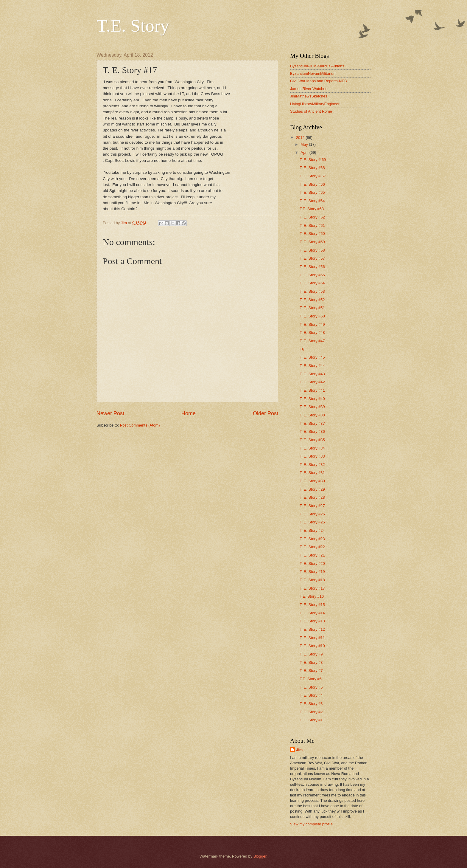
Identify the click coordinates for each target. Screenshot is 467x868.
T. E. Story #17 (312, 588)
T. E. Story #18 (312, 580)
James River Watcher (308, 89)
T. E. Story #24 (312, 530)
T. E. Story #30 (312, 481)
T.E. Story (133, 26)
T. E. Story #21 (312, 555)
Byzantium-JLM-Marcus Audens (317, 66)
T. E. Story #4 (311, 695)
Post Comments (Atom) (140, 425)
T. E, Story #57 (312, 258)
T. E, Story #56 (312, 267)
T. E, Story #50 (312, 316)
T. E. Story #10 (312, 646)
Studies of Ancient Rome (311, 111)
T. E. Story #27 (312, 506)
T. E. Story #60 (312, 234)
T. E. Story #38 (312, 415)
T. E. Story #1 (311, 720)
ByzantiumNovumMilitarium (313, 73)
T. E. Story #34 (312, 448)
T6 (302, 349)
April (305, 152)
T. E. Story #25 (312, 522)
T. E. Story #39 (312, 407)
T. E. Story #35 (312, 440)
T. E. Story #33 (312, 456)
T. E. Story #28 (312, 497)
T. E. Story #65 (312, 192)
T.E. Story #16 (312, 596)
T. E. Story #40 (312, 399)
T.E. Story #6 (311, 679)
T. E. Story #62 (312, 217)
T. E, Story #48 (312, 333)
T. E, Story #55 (312, 275)
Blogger (260, 856)
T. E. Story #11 (312, 638)
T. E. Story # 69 (313, 160)
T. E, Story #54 (312, 283)
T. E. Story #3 (311, 704)
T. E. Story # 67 (313, 176)
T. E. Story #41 (312, 390)
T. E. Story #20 (312, 564)
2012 (301, 138)
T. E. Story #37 (312, 423)
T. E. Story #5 (311, 687)
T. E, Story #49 (312, 324)
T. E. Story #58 (312, 250)
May (305, 144)
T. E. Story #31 (312, 473)
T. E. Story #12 (312, 629)
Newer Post (110, 413)
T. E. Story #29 (312, 489)
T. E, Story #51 (312, 308)
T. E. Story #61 (312, 225)
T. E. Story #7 (311, 671)
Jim (299, 750)
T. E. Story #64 (312, 201)
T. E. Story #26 (312, 514)
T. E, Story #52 (312, 300)
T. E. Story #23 (312, 539)
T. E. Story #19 (312, 572)
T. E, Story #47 (312, 341)
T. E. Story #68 (312, 168)
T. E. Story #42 (312, 382)
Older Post (266, 413)
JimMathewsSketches (309, 96)
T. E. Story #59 (312, 242)
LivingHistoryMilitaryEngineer (315, 104)
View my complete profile (311, 824)
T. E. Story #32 (312, 465)
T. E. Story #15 (312, 605)
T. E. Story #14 (312, 613)
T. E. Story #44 (312, 366)
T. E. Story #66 (312, 184)
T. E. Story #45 (312, 357)
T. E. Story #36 (312, 431)
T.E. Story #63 (312, 209)
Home (189, 413)
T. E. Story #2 (311, 712)
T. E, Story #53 (312, 291)
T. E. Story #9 (311, 654)
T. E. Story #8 (311, 662)
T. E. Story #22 (312, 547)
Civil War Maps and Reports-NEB (319, 81)
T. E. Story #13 (312, 621)
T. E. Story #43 (312, 374)
